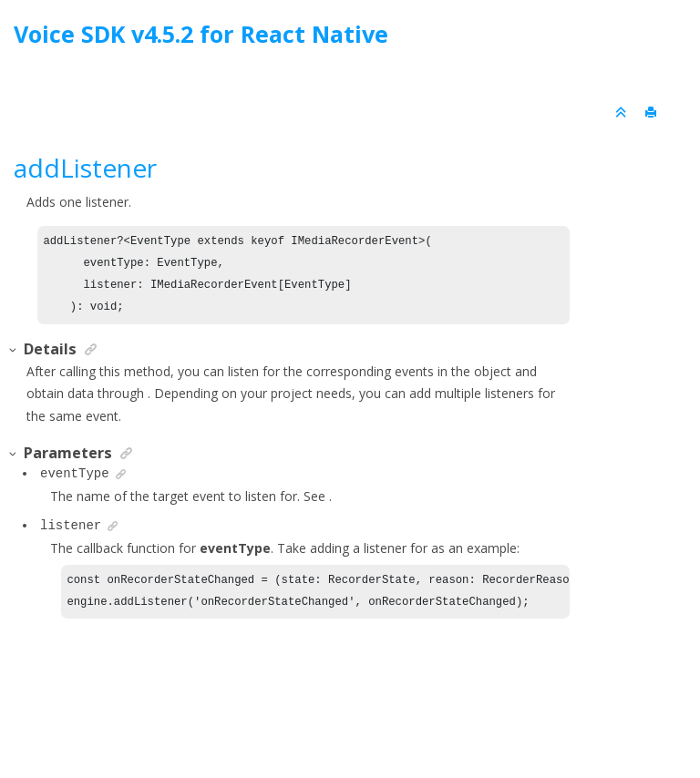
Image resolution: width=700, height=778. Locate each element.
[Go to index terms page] (669, 39)
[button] (14, 350)
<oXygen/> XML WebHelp (392, 717)
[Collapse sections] (623, 113)
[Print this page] (653, 113)
